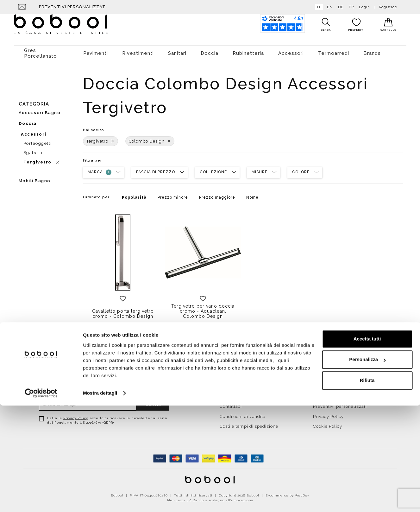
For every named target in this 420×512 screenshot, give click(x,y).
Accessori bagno (40, 109)
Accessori (291, 50)
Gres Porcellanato (41, 50)
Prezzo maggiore (217, 194)
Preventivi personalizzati (73, 7)
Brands (372, 50)
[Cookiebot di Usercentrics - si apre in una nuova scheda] (41, 500)
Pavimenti (96, 50)
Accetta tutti (367, 445)
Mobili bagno (35, 178)
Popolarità (134, 194)
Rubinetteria (248, 50)
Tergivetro (100, 138)
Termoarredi (334, 50)
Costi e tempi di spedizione (249, 423)
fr (350, 7)
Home (226, 383)
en (329, 7)
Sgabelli (33, 149)
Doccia (210, 50)
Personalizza (367, 466)
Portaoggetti (38, 140)
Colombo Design (150, 138)
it (318, 7)
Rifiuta (367, 487)
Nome (252, 194)
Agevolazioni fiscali (334, 393)
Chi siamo (230, 393)
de (339, 7)
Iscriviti (153, 401)
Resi (318, 383)
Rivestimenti (138, 50)
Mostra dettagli (100, 499)
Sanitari (177, 50)
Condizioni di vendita (243, 413)
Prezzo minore (173, 194)
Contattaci (231, 403)
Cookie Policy (328, 423)
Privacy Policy (75, 415)
